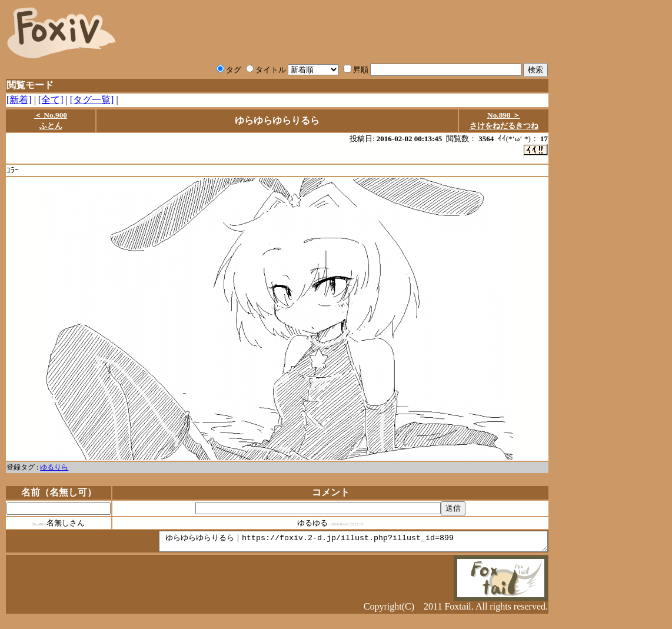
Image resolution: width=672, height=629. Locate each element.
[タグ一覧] (92, 100)
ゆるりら (54, 468)
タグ (229, 70)
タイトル (266, 70)
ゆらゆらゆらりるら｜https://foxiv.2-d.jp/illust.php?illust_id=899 (330, 544)
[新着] (19, 100)
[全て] (51, 100)
